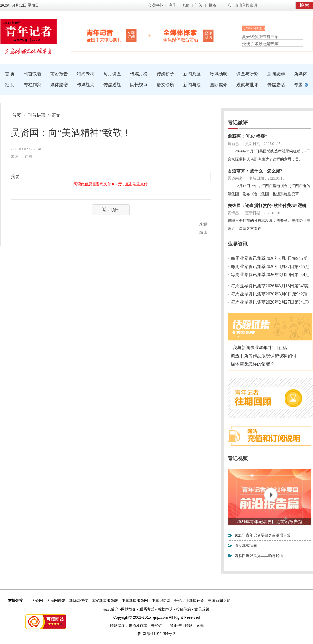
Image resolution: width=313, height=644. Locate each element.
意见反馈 (202, 609)
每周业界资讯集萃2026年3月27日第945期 (270, 267)
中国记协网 (161, 601)
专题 (298, 85)
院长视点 (139, 85)
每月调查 (112, 74)
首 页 (10, 74)
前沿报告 (59, 74)
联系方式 (147, 609)
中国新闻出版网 (135, 601)
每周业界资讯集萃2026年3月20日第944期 (270, 275)
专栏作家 (33, 85)
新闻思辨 (276, 74)
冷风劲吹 (219, 74)
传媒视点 (86, 85)
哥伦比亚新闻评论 (189, 601)
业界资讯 (238, 244)
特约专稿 (86, 74)
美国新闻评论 (219, 601)
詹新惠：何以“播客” (247, 136)
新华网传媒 (78, 601)
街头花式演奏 (246, 546)
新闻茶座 (192, 74)
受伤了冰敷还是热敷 (260, 44)
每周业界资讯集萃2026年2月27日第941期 (270, 302)
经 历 (10, 85)
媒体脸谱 (59, 85)
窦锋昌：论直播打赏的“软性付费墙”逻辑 (267, 206)
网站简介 (129, 609)
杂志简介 (111, 609)
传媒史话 (276, 85)
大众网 (37, 601)
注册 (172, 5)
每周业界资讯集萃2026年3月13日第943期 (270, 286)
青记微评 (238, 123)
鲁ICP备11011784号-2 (156, 634)
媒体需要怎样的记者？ (253, 364)
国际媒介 (219, 85)
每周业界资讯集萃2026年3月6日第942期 (269, 294)
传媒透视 (112, 85)
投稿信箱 (184, 609)
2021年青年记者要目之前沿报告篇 (270, 522)
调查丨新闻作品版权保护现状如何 (264, 356)
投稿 (212, 5)
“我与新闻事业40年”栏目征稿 (259, 348)
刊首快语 (33, 74)
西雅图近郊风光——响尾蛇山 (259, 556)
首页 (17, 115)
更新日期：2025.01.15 (263, 144)
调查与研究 (247, 74)
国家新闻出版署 (105, 601)
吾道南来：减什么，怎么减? (255, 171)
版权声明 (165, 609)
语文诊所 (165, 85)
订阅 (199, 5)
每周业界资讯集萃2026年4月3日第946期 (269, 258)
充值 (186, 5)
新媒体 (300, 74)
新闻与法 (192, 85)
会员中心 (155, 5)
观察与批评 (247, 85)
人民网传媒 (56, 601)
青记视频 (238, 458)
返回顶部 (111, 210)
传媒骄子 (165, 74)
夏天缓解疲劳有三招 (260, 37)
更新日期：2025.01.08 (263, 213)
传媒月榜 (139, 74)
